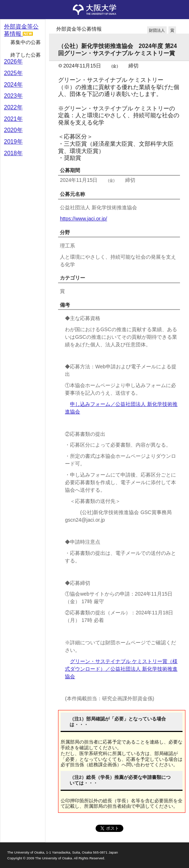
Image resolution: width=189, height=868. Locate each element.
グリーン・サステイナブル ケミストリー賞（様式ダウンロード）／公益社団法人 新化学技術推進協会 (121, 669)
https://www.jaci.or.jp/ (83, 219)
